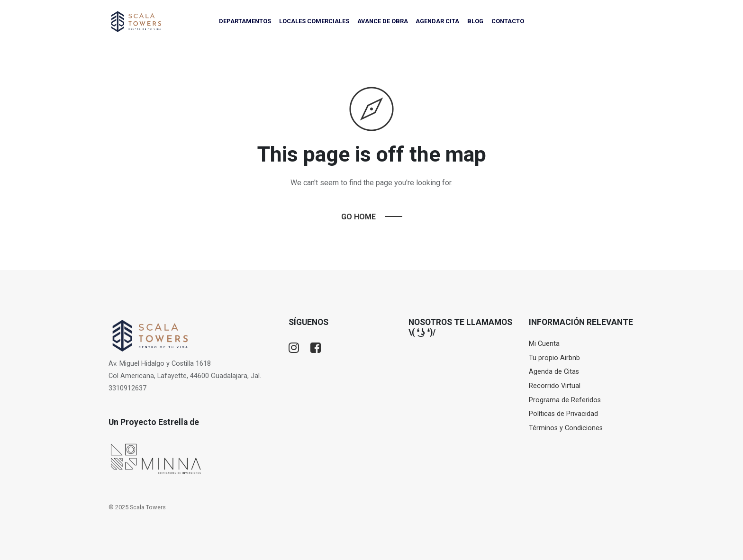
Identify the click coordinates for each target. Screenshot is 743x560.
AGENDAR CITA (437, 21)
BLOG (475, 21)
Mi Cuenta (544, 344)
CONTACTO (508, 21)
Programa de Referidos (565, 400)
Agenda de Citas (554, 372)
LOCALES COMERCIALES (314, 21)
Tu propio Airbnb (554, 358)
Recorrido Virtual (555, 386)
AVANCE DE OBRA (383, 21)
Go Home (358, 217)
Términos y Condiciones (566, 428)
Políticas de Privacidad (563, 414)
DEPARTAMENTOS (245, 21)
